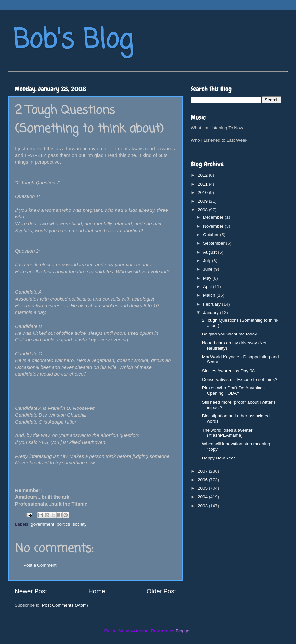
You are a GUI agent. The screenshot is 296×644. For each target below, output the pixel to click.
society (80, 524)
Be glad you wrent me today (229, 334)
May (208, 278)
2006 (203, 480)
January (211, 313)
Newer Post (31, 591)
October (211, 235)
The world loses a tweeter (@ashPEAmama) (227, 433)
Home (97, 591)
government (42, 524)
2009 (203, 201)
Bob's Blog (73, 41)
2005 (203, 488)
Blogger (183, 631)
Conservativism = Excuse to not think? (240, 379)
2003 (203, 506)
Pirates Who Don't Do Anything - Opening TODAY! (234, 391)
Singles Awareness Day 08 (228, 371)
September (214, 243)
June (208, 269)
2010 (203, 193)
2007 (203, 471)
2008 (203, 210)
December (214, 217)
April (208, 287)
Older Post (161, 591)
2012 (203, 175)
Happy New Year (219, 458)
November (214, 226)
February (212, 304)
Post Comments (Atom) (65, 605)
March (210, 295)
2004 (203, 497)
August (210, 252)
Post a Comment (40, 565)
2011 (203, 184)
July (208, 261)
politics (63, 524)
